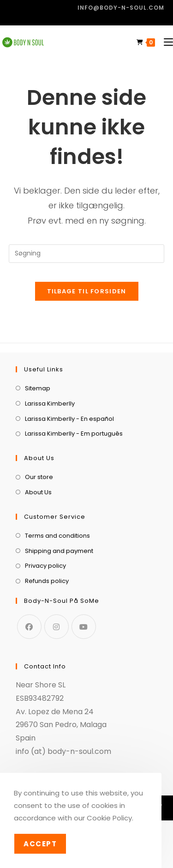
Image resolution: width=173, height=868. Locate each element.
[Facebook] (29, 627)
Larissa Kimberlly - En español (69, 419)
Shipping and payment (59, 551)
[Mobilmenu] (165, 42)
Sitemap (38, 388)
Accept (40, 844)
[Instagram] (57, 627)
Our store (39, 477)
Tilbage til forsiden (87, 291)
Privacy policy (45, 566)
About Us (38, 492)
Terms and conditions (57, 536)
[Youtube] (84, 627)
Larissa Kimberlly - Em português (74, 434)
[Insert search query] (87, 254)
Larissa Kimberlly (50, 404)
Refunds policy (47, 581)
